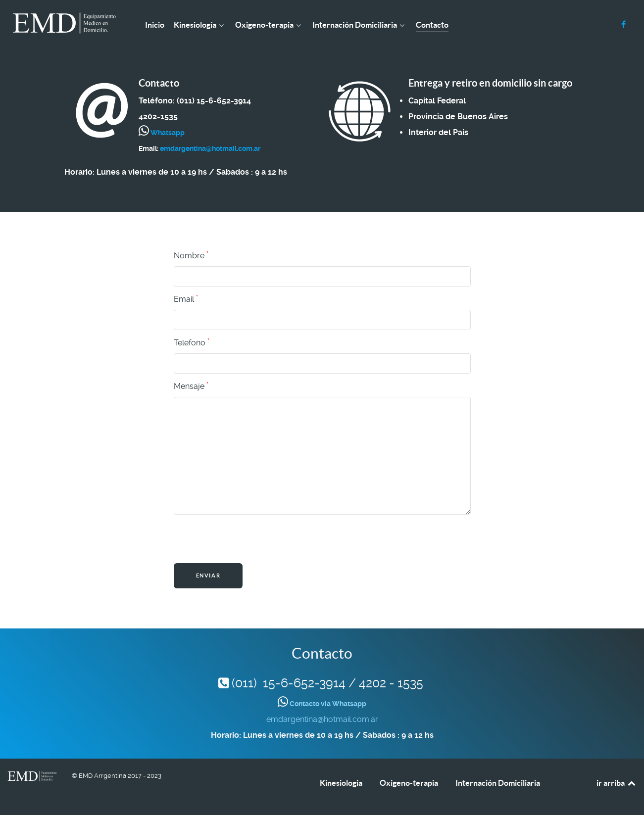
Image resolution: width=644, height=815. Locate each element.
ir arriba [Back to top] (617, 783)
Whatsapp (167, 133)
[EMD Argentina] (64, 23)
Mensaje (191, 386)
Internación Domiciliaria (498, 783)
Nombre (191, 255)
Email (186, 299)
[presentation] (249, 539)
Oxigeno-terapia (409, 783)
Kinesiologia (341, 783)
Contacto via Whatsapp (327, 704)
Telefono (192, 342)
